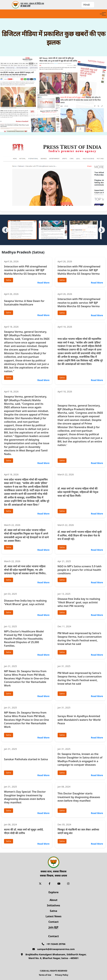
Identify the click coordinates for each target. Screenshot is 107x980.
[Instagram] (68, 884)
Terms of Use (45, 975)
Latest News (53, 916)
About (53, 900)
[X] (40, 884)
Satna (53, 911)
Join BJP (53, 927)
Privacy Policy (62, 975)
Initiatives (53, 905)
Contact (53, 922)
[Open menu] (102, 14)
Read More (43, 283)
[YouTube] (59, 884)
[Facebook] (50, 884)
